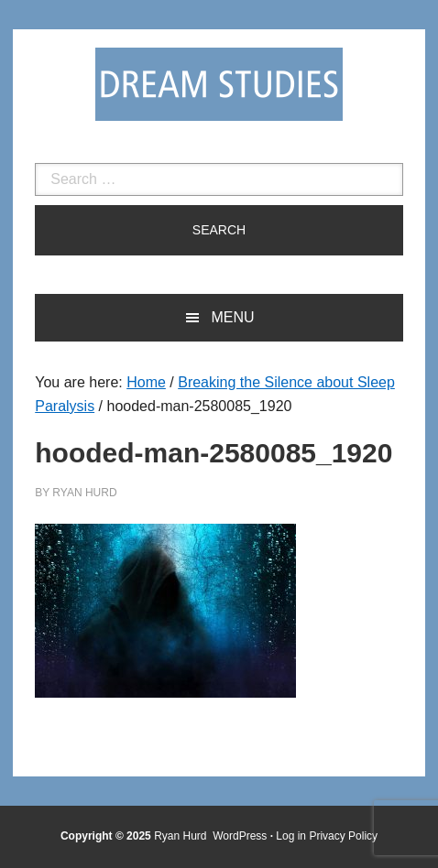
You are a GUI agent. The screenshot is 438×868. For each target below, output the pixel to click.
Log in (291, 836)
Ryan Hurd (182, 836)
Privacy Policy (343, 836)
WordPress (240, 836)
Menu (232, 317)
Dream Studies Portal (219, 84)
